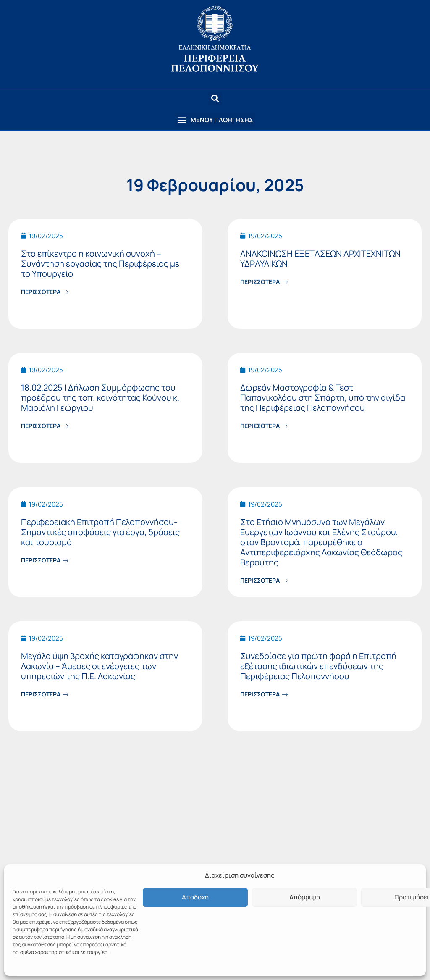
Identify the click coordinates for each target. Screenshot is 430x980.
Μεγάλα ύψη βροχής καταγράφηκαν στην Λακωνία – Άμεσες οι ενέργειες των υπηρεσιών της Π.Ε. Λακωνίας (100, 666)
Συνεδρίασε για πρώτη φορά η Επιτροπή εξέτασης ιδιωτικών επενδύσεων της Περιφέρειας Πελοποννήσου (318, 666)
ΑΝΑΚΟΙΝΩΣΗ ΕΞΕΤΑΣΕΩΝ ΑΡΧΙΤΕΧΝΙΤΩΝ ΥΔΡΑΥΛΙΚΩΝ (320, 259)
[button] (215, 120)
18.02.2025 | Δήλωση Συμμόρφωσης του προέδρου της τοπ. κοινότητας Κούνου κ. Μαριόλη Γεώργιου (100, 398)
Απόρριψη (305, 897)
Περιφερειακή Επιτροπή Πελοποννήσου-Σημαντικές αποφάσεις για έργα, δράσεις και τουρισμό (100, 532)
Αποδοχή (195, 897)
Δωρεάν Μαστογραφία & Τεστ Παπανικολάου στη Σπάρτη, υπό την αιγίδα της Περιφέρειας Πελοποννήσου (323, 398)
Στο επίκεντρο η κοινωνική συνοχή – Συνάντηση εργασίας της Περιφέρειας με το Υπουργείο (100, 264)
